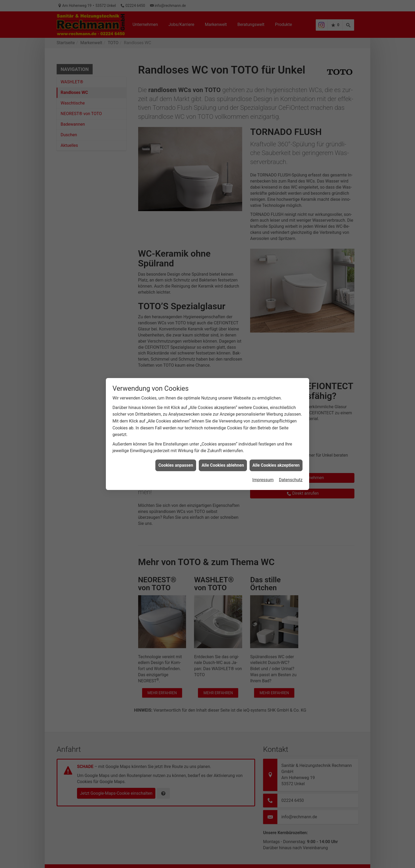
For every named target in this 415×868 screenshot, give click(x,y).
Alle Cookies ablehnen (223, 446)
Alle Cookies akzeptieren (276, 446)
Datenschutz (291, 461)
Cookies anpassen (176, 446)
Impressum (263, 461)
